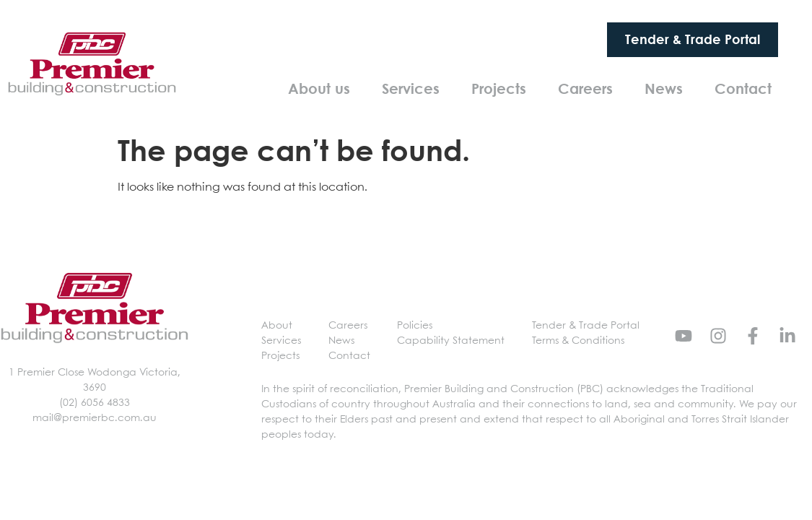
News (664, 88)
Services (411, 88)
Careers (585, 88)
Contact (743, 88)
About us (319, 88)
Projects (499, 88)
